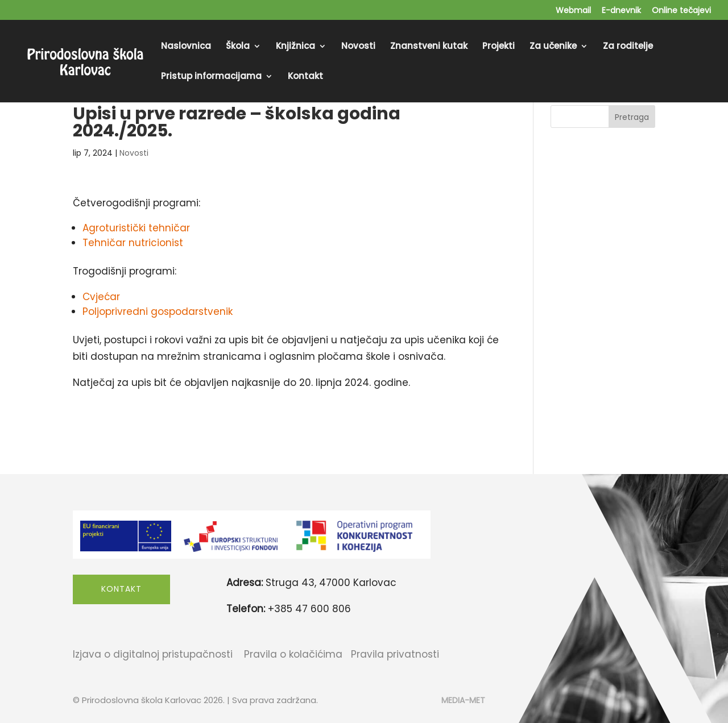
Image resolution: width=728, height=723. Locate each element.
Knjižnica (295, 47)
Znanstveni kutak (429, 47)
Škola (238, 47)
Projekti (499, 47)
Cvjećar (101, 297)
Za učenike (553, 47)
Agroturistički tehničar (136, 228)
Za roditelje (628, 47)
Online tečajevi (681, 11)
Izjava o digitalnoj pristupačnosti (153, 654)
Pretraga (632, 117)
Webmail (573, 11)
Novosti (358, 47)
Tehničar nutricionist (133, 243)
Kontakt (305, 77)
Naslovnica (186, 47)
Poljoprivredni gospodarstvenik (158, 311)
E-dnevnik (621, 11)
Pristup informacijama (211, 77)
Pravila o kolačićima (293, 654)
